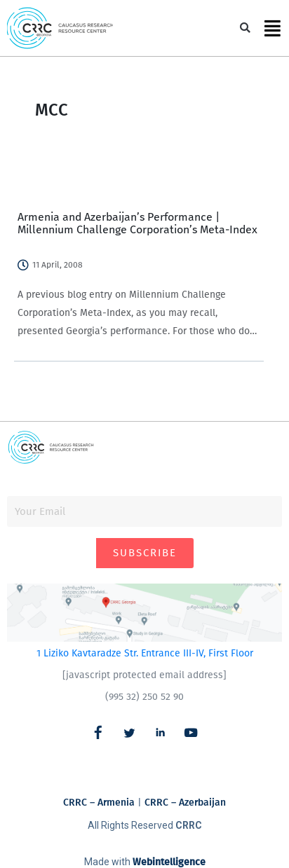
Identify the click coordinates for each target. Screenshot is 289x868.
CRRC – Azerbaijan (185, 802)
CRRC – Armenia (99, 802)
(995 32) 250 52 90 (144, 697)
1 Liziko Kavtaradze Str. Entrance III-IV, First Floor (145, 653)
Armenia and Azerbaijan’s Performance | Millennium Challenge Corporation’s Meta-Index (137, 223)
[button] (245, 28)
